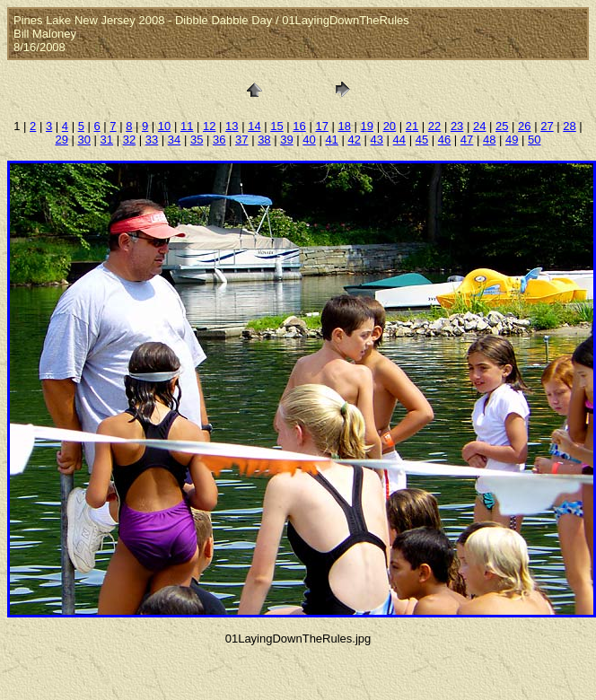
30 (84, 140)
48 (489, 140)
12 (209, 126)
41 (331, 140)
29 (61, 140)
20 (390, 126)
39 (286, 140)
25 (502, 126)
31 (107, 140)
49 (512, 140)
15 (276, 126)
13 (232, 126)
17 (321, 126)
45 (422, 140)
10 (164, 126)
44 (399, 140)
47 (467, 140)
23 (457, 126)
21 (412, 126)
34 (174, 140)
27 (547, 126)
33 (152, 140)
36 (219, 140)
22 (434, 126)
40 (309, 140)
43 (377, 140)
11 (187, 126)
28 (569, 126)
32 (129, 140)
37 (241, 140)
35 (197, 140)
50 (534, 140)
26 (524, 126)
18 (344, 126)
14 (254, 126)
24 (479, 126)
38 (264, 140)
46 (444, 140)
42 (354, 140)
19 (367, 126)
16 (299, 126)
